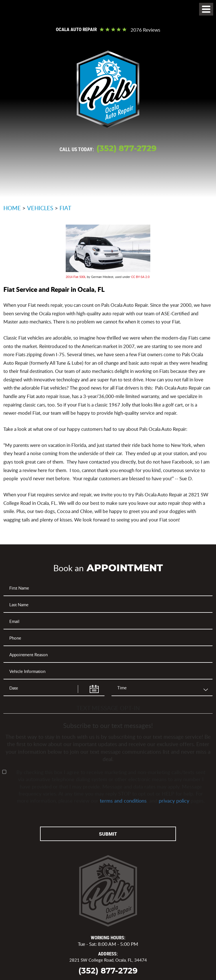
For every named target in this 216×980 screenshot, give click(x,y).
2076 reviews (145, 30)
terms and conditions (123, 801)
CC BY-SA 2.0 (140, 277)
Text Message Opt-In (108, 708)
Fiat (65, 208)
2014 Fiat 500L (76, 277)
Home (12, 208)
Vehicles (40, 208)
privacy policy (174, 801)
